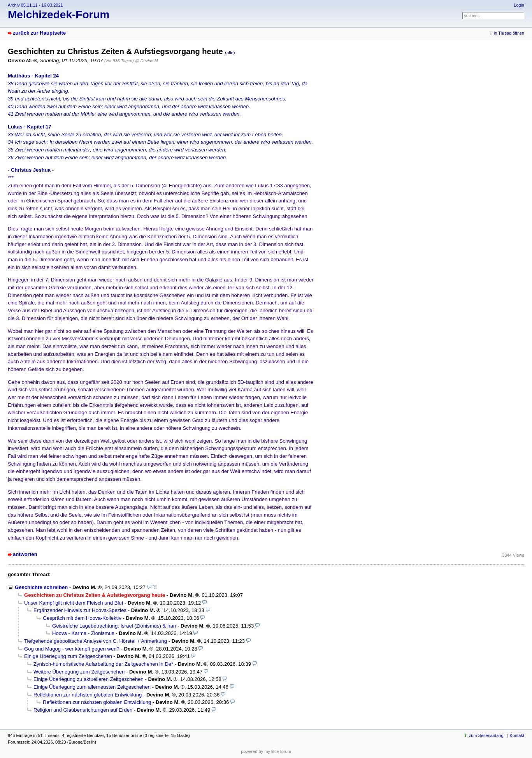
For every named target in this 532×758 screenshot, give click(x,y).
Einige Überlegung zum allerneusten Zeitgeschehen (92, 687)
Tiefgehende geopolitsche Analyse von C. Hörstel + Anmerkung (96, 641)
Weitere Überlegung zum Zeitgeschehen (79, 672)
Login (519, 5)
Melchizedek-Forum (59, 15)
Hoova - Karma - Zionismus (83, 633)
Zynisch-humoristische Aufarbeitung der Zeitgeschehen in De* (103, 664)
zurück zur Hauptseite (39, 33)
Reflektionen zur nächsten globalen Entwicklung (88, 695)
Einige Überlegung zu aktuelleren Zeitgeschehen (89, 679)
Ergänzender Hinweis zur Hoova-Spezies (80, 610)
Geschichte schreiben (41, 587)
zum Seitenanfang (486, 735)
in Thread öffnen (509, 33)
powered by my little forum (266, 751)
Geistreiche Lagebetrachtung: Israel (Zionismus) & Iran (114, 626)
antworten (25, 554)
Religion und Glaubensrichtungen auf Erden (83, 710)
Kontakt (517, 735)
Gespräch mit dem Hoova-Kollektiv (82, 618)
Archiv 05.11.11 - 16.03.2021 (35, 5)
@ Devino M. (147, 61)
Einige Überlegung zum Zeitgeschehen (68, 656)
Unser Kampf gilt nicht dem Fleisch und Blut (74, 603)
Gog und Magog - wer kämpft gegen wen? (72, 649)
